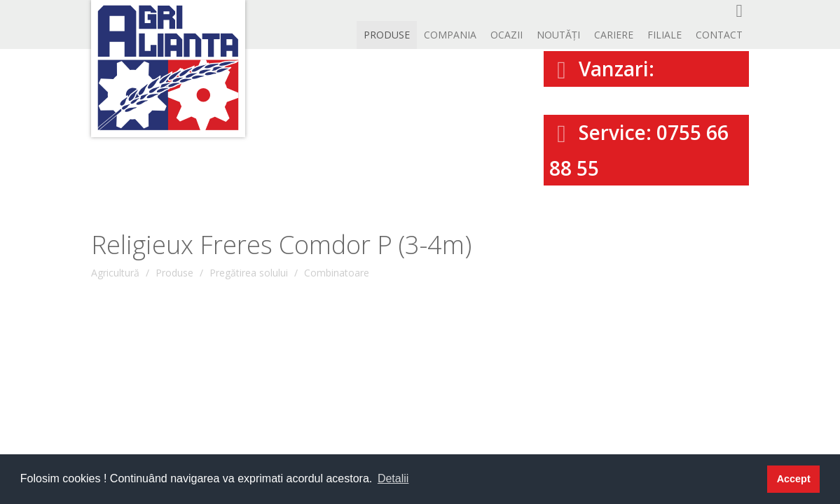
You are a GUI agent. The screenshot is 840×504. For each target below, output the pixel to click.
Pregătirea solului (249, 273)
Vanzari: (602, 69)
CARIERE (614, 35)
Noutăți (558, 35)
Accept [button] (794, 479)
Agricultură (115, 273)
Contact (719, 35)
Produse (387, 35)
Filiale (665, 35)
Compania (450, 35)
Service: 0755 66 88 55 (639, 150)
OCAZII (507, 35)
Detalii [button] (393, 478)
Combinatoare (337, 273)
